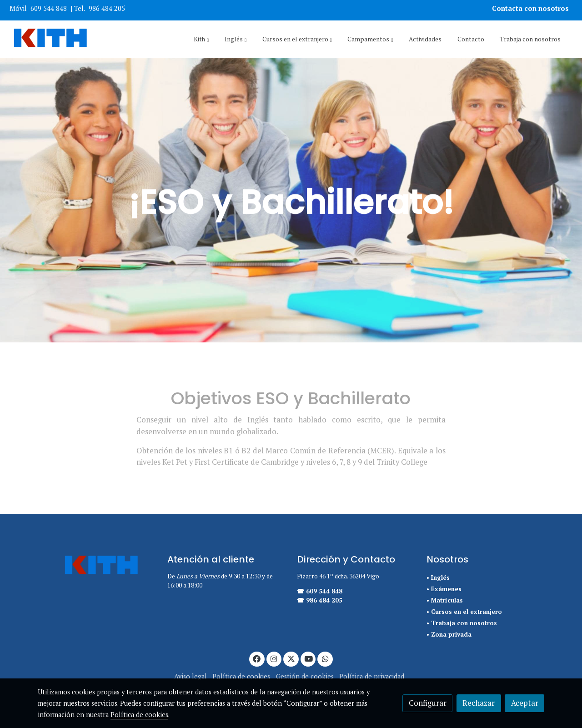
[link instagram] (274, 658)
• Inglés (438, 577)
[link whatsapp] (325, 658)
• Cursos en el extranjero (464, 612)
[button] (201, 39)
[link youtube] (309, 658)
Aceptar (525, 703)
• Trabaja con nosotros (462, 623)
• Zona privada (449, 634)
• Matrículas (445, 600)
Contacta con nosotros (531, 8)
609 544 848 (49, 8)
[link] (50, 39)
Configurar (428, 703)
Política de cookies (241, 676)
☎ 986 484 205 (320, 600)
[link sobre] (97, 566)
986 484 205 (107, 8)
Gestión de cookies (305, 676)
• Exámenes (444, 589)
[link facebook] (257, 658)
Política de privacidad (372, 676)
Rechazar (479, 703)
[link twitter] (291, 658)
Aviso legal (191, 676)
